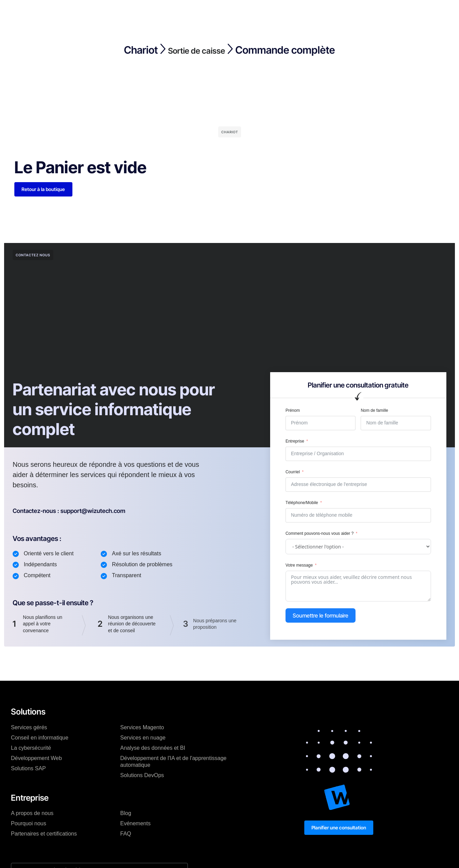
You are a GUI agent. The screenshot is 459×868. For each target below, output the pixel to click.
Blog (207, 12)
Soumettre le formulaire (321, 616)
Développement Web (36, 759)
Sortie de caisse (197, 50)
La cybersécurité (31, 749)
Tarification (143, 12)
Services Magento (142, 728)
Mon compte (296, 12)
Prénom (293, 411)
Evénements (135, 824)
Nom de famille (374, 411)
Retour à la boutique (44, 189)
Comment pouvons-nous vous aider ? (319, 534)
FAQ (126, 835)
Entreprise (179, 12)
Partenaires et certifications (44, 835)
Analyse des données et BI (153, 749)
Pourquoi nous (29, 824)
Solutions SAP (28, 769)
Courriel (293, 473)
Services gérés (29, 728)
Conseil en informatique (40, 738)
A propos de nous (32, 814)
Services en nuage (143, 738)
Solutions (108, 12)
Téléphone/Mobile (302, 503)
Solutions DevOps (142, 776)
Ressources (238, 12)
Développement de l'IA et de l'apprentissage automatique (173, 762)
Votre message (299, 566)
